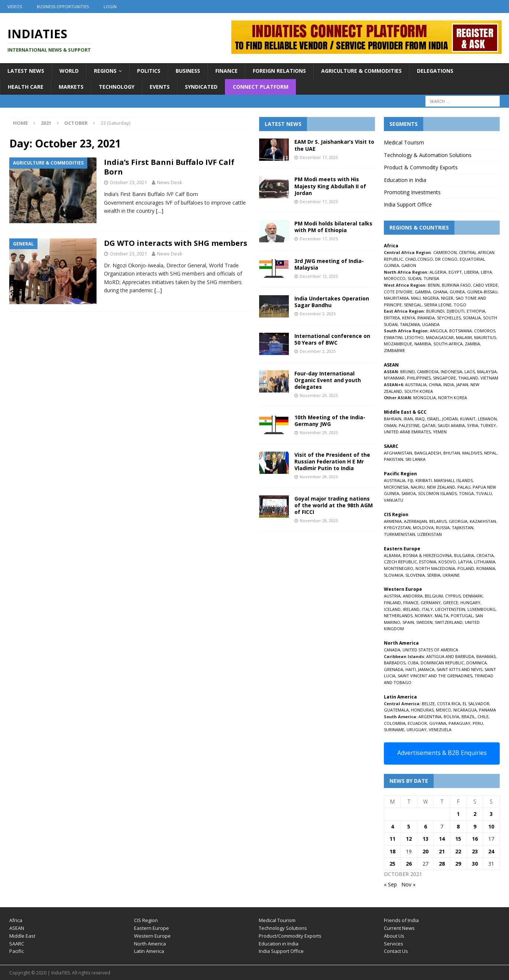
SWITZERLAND (449, 622)
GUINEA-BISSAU (482, 292)
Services (394, 944)
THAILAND (468, 378)
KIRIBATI (424, 480)
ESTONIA (428, 562)
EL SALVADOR (476, 704)
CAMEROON (445, 252)
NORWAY (424, 616)
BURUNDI (435, 311)
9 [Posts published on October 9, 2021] (475, 826)
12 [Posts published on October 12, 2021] (409, 839)
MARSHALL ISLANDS (453, 480)
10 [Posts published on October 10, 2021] (491, 826)
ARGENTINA (430, 717)
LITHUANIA (485, 562)
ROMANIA (486, 568)
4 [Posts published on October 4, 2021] (392, 826)
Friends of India (401, 920)
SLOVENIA (415, 575)
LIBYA (486, 272)
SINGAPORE (444, 378)
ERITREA (392, 318)
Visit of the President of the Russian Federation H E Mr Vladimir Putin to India (332, 461)
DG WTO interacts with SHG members (176, 243)
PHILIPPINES (419, 378)
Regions (105, 71)
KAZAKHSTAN (483, 521)
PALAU (464, 487)
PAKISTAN (394, 459)
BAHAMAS (486, 656)
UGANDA (431, 324)
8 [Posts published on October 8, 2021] (458, 826)
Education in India (405, 180)
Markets (71, 87)
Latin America (149, 951)
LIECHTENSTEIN (450, 609)
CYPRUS (453, 596)
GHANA (440, 292)
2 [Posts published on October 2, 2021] (475, 814)
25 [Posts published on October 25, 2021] (392, 864)
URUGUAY (417, 730)
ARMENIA (393, 521)
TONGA (466, 493)
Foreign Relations (279, 71)
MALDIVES (472, 453)
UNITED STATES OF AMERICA (430, 650)
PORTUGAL (462, 616)
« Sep (390, 884)
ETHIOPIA (476, 311)
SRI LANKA (415, 459)
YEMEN (440, 432)
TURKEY (488, 425)
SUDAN (415, 278)
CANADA (392, 650)
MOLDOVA (423, 528)
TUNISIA (431, 278)
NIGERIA (431, 298)
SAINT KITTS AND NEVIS (459, 669)
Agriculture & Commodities (361, 71)
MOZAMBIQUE (398, 344)
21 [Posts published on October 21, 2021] (442, 851)
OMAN (390, 425)
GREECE (451, 603)
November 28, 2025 (319, 477)
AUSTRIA (392, 596)
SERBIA (434, 575)
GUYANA (438, 723)
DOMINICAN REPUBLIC (442, 663)
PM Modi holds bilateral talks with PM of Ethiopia (333, 227)
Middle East (22, 936)
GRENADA (394, 669)
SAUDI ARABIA (451, 425)
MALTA (442, 616)
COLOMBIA (395, 723)
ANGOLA (438, 331)
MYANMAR (394, 378)
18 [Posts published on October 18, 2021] (392, 851)
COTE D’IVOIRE (398, 292)
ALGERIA (438, 272)
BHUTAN (452, 453)
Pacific (17, 951)
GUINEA (457, 292)
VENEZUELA (440, 730)
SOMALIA (472, 318)
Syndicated (201, 87)
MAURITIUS (485, 337)
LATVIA (465, 562)
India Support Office (408, 204)
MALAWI (464, 337)
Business (188, 71)
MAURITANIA (396, 298)
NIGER (447, 298)
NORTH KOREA (453, 398)
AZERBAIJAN (415, 521)
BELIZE (428, 704)
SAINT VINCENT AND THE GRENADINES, (435, 676)
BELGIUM (434, 596)
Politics (149, 71)
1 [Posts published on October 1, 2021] (458, 814)
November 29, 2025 (319, 395)
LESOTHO (414, 337)
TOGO (460, 305)
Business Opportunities (63, 6)
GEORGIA (458, 521)
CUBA (413, 663)
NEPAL (490, 453)
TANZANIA (410, 324)
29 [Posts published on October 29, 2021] (458, 864)
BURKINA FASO (456, 285)
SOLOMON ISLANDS (437, 493)
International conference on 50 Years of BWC (332, 339)
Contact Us (396, 951)
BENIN (434, 285)
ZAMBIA (472, 344)
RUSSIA (443, 528)
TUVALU (484, 493)
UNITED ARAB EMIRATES (407, 432)
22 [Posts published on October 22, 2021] (458, 851)
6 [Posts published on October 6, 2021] (425, 826)
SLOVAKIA (394, 575)
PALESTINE (409, 425)
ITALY (427, 609)
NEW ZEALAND (441, 487)
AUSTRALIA (416, 385)
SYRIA (473, 425)
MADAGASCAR (440, 337)
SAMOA (409, 493)
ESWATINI (393, 337)
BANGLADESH (428, 453)
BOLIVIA (451, 717)
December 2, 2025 (318, 314)
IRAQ (420, 419)
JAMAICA (426, 669)
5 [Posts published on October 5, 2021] (409, 826)
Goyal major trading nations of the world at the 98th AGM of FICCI (334, 505)
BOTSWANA (461, 331)
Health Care (26, 87)
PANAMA (487, 710)
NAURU (418, 487)
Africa (16, 920)
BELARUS (438, 521)
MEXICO (443, 710)
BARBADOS (395, 663)
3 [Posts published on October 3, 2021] (491, 814)
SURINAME (394, 730)
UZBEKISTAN (430, 534)
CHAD (411, 259)
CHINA (435, 385)
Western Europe (152, 936)
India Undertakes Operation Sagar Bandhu (332, 302)
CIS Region (146, 920)
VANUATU (394, 500)
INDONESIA (451, 372)
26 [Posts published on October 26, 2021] (409, 864)
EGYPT (455, 272)
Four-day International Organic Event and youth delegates (328, 380)
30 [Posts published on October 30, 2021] (475, 864)
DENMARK (473, 596)
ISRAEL (433, 419)
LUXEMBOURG (482, 609)
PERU (478, 723)
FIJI (410, 480)
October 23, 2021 (128, 182)
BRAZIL (468, 717)
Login (110, 6)
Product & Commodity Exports (421, 167)
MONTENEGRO (399, 568)
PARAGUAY (459, 723)
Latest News (26, 71)
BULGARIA (464, 555)
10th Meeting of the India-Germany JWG (330, 421)
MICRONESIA (396, 487)
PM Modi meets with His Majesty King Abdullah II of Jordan (330, 186)
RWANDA (426, 318)
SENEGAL (413, 305)
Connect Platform (261, 87)
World (69, 71)
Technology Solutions (283, 928)
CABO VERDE (485, 285)
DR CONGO (446, 259)
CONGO (425, 259)
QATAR (429, 425)
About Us (394, 936)
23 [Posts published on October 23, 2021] (475, 851)
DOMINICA (477, 663)
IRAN (408, 419)
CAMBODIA (428, 372)
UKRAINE (451, 575)
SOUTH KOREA (419, 391)
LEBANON (487, 419)
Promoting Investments (412, 192)
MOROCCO (395, 278)
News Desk (170, 182)
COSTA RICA (449, 704)
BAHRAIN (393, 419)
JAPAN (462, 385)
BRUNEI (407, 372)
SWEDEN (424, 622)
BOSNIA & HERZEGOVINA (427, 555)
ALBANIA (392, 555)
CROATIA (485, 555)
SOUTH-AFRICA (448, 344)
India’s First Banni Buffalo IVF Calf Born (169, 167)
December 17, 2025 (319, 157)
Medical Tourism (404, 142)
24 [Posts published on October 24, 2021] (491, 851)
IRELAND (411, 609)
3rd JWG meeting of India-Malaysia (329, 264)
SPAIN (408, 622)
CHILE (483, 717)
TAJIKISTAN (463, 528)
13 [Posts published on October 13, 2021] (425, 839)
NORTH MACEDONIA (435, 568)
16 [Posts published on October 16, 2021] (475, 839)
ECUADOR (417, 723)
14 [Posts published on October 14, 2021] (442, 839)
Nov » (408, 884)
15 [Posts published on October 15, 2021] (458, 839)
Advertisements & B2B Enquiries (442, 753)
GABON (409, 265)
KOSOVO (447, 562)
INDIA (449, 385)
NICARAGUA (465, 710)
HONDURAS (422, 710)
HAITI (411, 669)
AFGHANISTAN (398, 453)
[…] (160, 211)
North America (150, 944)
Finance (226, 71)
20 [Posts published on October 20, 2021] (425, 851)
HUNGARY (470, 603)
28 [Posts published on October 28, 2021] (442, 864)
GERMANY (431, 603)
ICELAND (392, 609)
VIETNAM (489, 378)
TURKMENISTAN (399, 534)
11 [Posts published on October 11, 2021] (392, 839)
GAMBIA (423, 292)
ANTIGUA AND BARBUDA (450, 656)
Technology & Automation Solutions (428, 155)
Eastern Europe (151, 928)
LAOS (470, 372)
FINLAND (392, 603)
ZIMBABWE (394, 350)
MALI (416, 298)
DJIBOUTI (456, 311)
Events (160, 87)
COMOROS (485, 331)
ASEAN (391, 365)
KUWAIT (468, 419)
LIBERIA (471, 272)
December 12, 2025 (319, 276)
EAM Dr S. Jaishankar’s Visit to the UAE (334, 145)
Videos (15, 6)
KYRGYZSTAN (397, 528)
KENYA (409, 318)
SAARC (17, 944)
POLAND (466, 568)
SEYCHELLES (449, 318)
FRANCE (411, 603)
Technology (117, 87)
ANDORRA (413, 596)
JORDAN (450, 419)
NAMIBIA (423, 344)
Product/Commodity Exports (290, 936)
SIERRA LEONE (438, 305)
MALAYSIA (487, 372)
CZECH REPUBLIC (400, 562)
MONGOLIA (425, 398)
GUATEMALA (396, 710)
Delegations (435, 71)
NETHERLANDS (398, 616)
